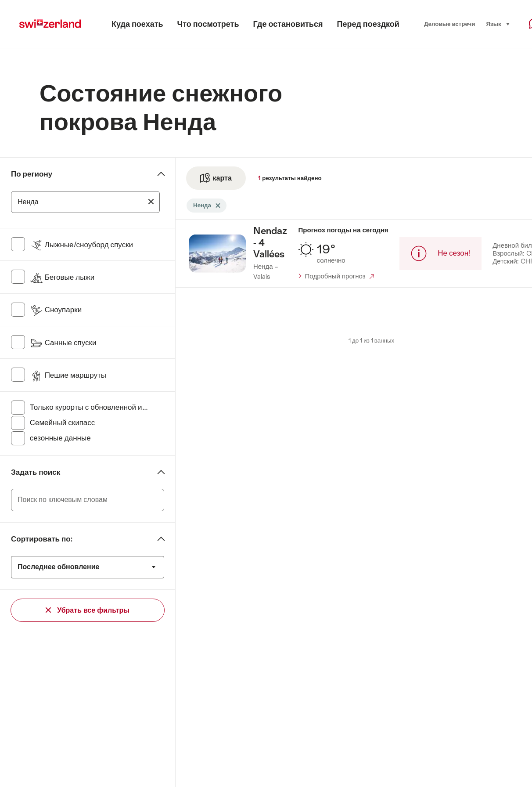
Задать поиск (36, 472)
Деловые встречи (450, 24)
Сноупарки (56, 310)
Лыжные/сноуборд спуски (81, 245)
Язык (498, 23)
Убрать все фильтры (88, 610)
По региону (32, 174)
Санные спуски (63, 343)
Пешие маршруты (68, 375)
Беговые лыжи (62, 277)
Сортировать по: (42, 539)
